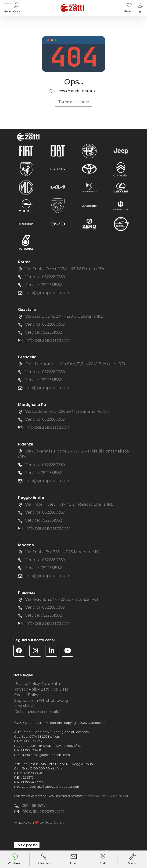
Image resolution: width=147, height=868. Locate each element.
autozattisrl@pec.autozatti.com (46, 755)
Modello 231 (25, 706)
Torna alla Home (74, 102)
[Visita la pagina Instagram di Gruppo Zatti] (37, 651)
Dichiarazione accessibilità (38, 712)
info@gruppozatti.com (48, 293)
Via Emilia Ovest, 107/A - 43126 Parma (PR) (65, 269)
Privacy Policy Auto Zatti (37, 684)
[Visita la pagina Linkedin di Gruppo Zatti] (53, 651)
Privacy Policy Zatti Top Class (41, 689)
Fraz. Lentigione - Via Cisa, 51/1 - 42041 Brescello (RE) (75, 364)
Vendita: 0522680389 (45, 277)
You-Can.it (55, 822)
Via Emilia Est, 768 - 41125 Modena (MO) (63, 552)
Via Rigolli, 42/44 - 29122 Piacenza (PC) (62, 599)
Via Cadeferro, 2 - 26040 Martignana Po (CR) (68, 411)
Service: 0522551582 (44, 285)
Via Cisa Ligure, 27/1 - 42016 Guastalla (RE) (65, 316)
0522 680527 (34, 806)
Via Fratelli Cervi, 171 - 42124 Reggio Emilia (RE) (70, 504)
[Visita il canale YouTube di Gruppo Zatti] (69, 651)
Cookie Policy (27, 695)
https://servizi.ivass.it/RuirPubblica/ (105, 796)
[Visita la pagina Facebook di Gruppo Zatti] (21, 651)
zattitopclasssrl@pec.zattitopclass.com (51, 787)
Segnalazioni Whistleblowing (41, 701)
